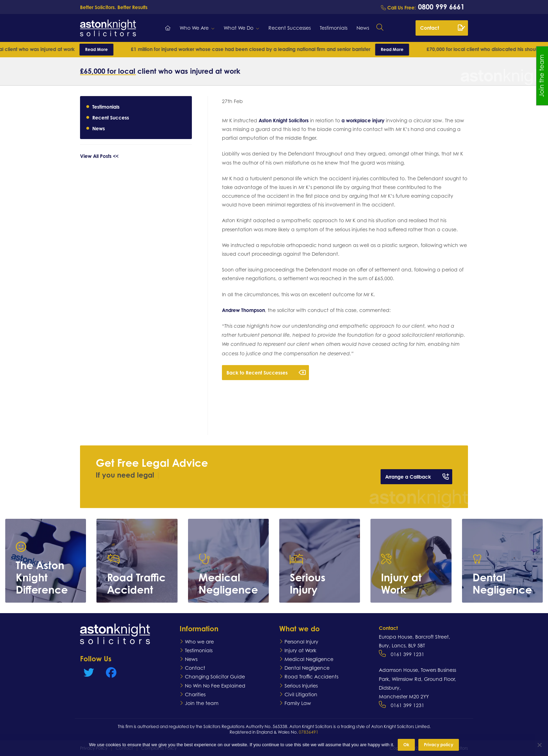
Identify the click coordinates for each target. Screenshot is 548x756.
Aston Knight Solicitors (284, 120)
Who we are (199, 642)
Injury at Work (300, 650)
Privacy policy (439, 745)
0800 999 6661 (440, 7)
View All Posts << (99, 156)
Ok (406, 745)
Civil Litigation (301, 694)
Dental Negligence (307, 668)
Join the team (202, 703)
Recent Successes (290, 28)
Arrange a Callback (417, 477)
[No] (539, 745)
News (363, 28)
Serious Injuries (301, 686)
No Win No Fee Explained (215, 686)
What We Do (239, 28)
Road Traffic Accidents (311, 677)
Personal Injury (301, 642)
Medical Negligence (309, 659)
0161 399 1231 (408, 654)
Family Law (298, 703)
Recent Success (111, 118)
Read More (114, 49)
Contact (442, 28)
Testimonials (334, 28)
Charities (195, 694)
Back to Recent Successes (266, 372)
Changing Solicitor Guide (215, 677)
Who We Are (194, 28)
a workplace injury (363, 120)
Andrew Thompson (243, 310)
